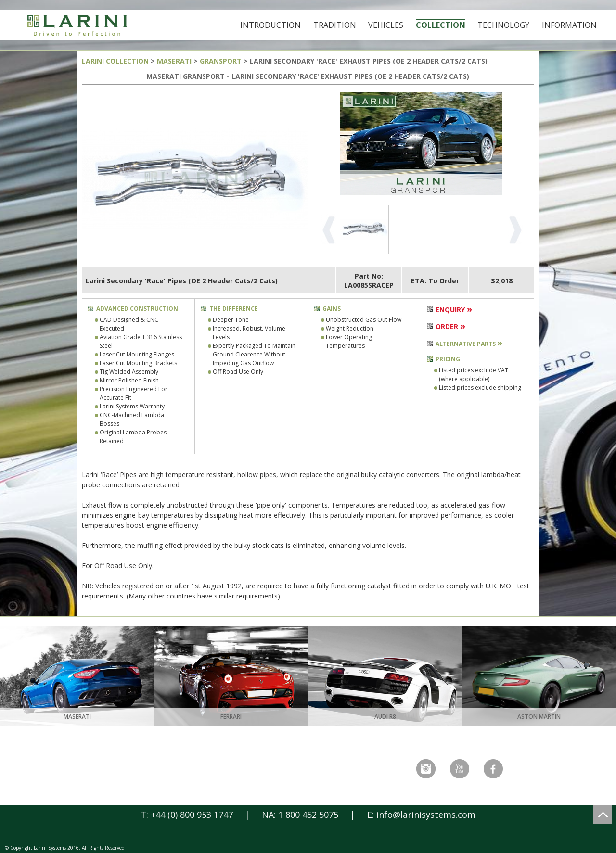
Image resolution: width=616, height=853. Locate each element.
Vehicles (386, 25)
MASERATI (174, 61)
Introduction (270, 25)
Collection (441, 25)
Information (569, 25)
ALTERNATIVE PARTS (469, 344)
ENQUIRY (454, 310)
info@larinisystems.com (426, 815)
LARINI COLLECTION (115, 61)
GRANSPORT (221, 61)
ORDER (450, 326)
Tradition (335, 25)
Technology (503, 25)
